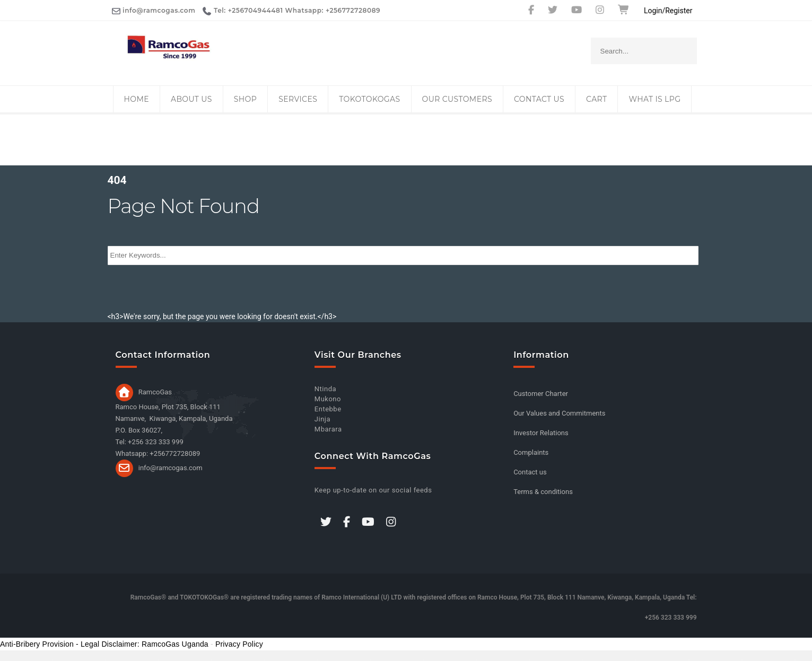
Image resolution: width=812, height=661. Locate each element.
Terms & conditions (543, 492)
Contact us (539, 99)
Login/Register (668, 11)
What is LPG (654, 99)
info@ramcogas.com (171, 467)
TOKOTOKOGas (369, 99)
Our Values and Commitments (559, 413)
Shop (245, 99)
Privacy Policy (239, 644)
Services (298, 99)
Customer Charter (541, 394)
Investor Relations (541, 433)
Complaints (531, 452)
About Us (191, 99)
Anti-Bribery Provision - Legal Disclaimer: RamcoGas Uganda (104, 644)
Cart (596, 99)
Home (137, 99)
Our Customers (457, 99)
